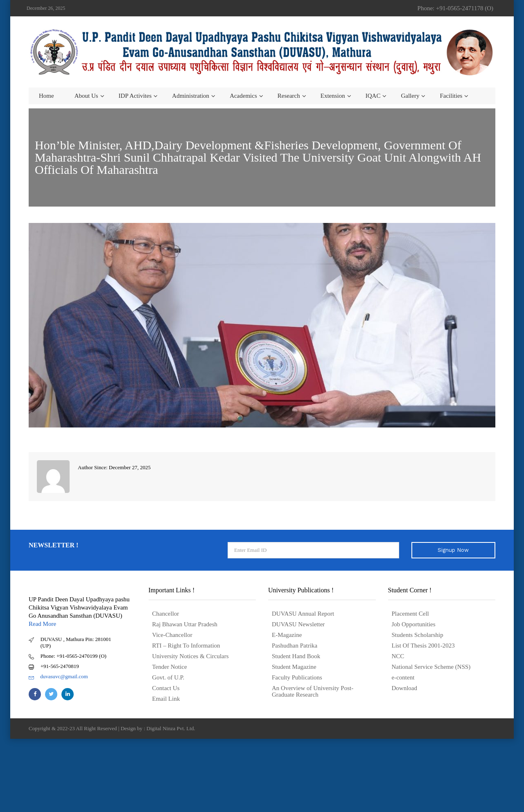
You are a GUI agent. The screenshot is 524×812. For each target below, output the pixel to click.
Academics (243, 96)
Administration (191, 96)
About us (86, 96)
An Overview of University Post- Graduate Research (313, 691)
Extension (333, 96)
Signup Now (453, 550)
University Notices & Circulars (191, 656)
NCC (398, 656)
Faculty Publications (297, 677)
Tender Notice (170, 667)
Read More (42, 624)
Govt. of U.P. (168, 677)
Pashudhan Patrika (295, 646)
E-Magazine (287, 635)
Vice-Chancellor (172, 635)
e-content (403, 677)
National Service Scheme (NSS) (431, 667)
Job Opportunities (414, 624)
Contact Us (166, 688)
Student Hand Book (296, 656)
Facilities (451, 96)
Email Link (166, 699)
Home (46, 96)
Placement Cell (410, 614)
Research (289, 96)
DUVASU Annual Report (303, 614)
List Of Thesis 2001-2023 (423, 646)
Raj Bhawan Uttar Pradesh (185, 624)
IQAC (373, 96)
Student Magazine (294, 667)
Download (405, 688)
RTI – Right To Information (186, 646)
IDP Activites (135, 96)
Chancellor (166, 614)
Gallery (410, 96)
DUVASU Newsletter (298, 624)
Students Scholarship (418, 635)
